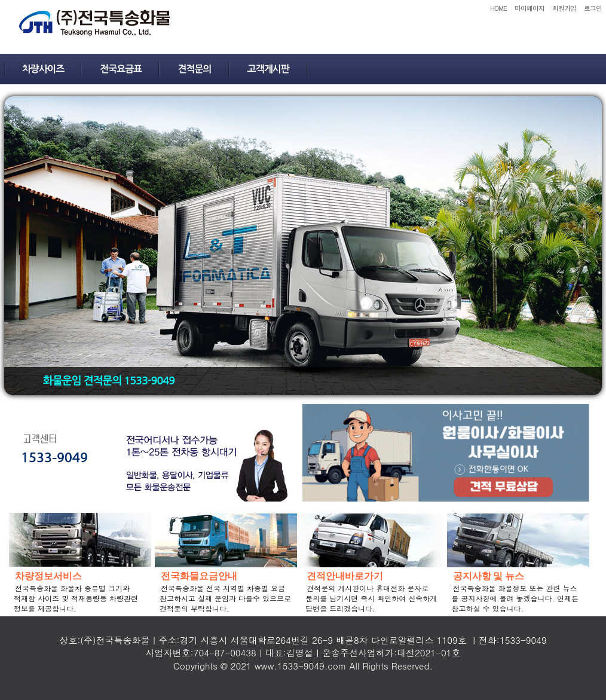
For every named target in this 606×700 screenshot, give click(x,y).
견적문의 (194, 69)
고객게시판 (268, 69)
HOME (498, 8)
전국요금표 (121, 69)
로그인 (593, 8)
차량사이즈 (43, 69)
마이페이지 (530, 8)
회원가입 (564, 8)
